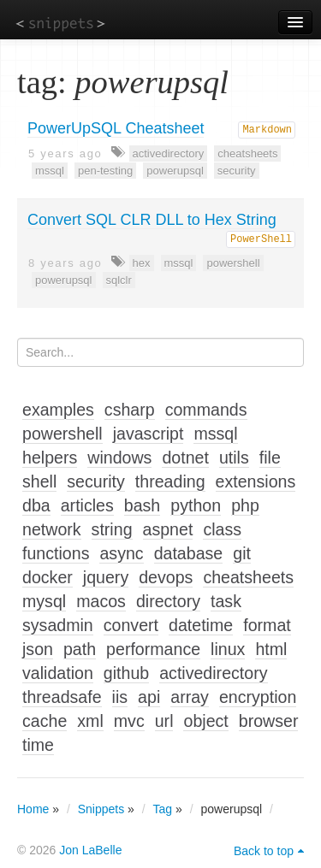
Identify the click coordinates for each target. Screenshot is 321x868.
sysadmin (58, 625)
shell (39, 481)
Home (33, 809)
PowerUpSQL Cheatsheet (116, 128)
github (126, 673)
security (237, 171)
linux (228, 649)
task (226, 601)
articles (87, 505)
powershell (233, 263)
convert (131, 625)
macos (101, 601)
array (190, 697)
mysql (44, 601)
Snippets (101, 809)
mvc (129, 721)
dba (36, 505)
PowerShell (261, 239)
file (270, 458)
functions (56, 553)
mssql (50, 171)
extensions (256, 481)
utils (234, 458)
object (205, 721)
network (52, 529)
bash (143, 505)
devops (166, 577)
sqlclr (119, 280)
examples (58, 410)
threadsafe (62, 697)
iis (120, 697)
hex (142, 263)
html (271, 649)
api (149, 697)
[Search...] (160, 352)
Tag (163, 809)
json (38, 649)
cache (45, 721)
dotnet (185, 458)
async (121, 553)
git (242, 553)
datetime (201, 625)
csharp (130, 410)
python (196, 505)
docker (48, 577)
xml (90, 721)
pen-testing (105, 171)
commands (206, 410)
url (164, 721)
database (189, 553)
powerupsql (175, 171)
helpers (50, 458)
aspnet (168, 529)
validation (58, 673)
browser (269, 721)
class (222, 529)
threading (170, 481)
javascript (149, 434)
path (80, 649)
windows (119, 458)
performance (153, 649)
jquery (106, 577)
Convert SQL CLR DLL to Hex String (152, 220)
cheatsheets (247, 154)
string (112, 529)
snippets (60, 23)
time (38, 745)
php (245, 505)
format (267, 625)
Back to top (264, 851)
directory (168, 601)
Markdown (267, 130)
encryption (258, 697)
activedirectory (169, 154)
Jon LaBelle (90, 850)
